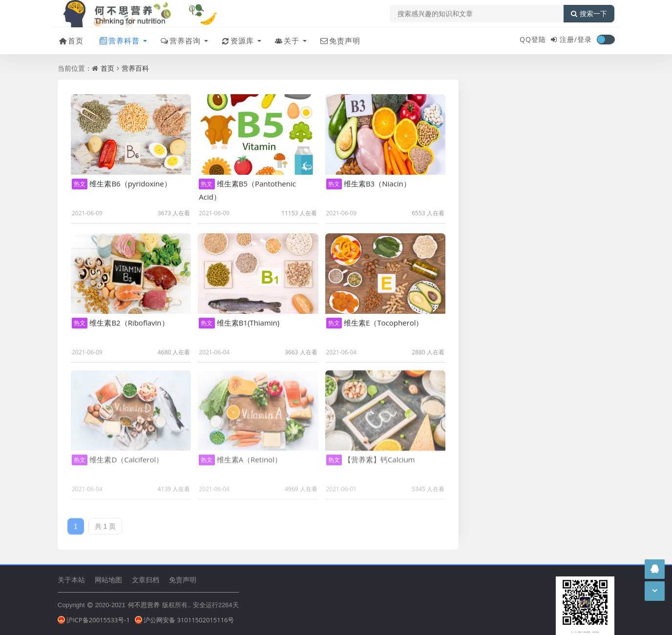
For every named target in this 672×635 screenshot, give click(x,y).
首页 (71, 41)
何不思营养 (144, 605)
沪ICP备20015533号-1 (94, 620)
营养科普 (119, 41)
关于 (286, 41)
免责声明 (340, 41)
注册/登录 (576, 39)
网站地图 (108, 580)
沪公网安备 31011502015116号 (185, 620)
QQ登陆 (533, 39)
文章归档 (146, 580)
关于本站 (71, 580)
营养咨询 (180, 41)
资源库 (237, 41)
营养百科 (135, 68)
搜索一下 (589, 14)
